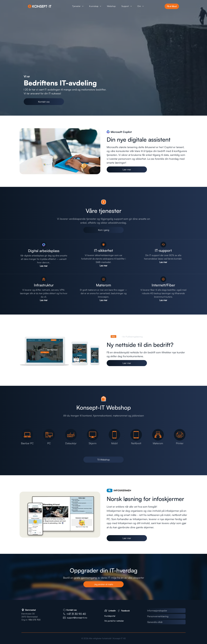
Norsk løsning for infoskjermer (145, 499)
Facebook (125, 611)
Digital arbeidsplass (44, 251)
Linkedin (112, 611)
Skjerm (93, 443)
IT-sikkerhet (103, 250)
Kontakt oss (72, 610)
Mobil (114, 443)
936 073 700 (34, 620)
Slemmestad (30, 610)
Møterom (104, 285)
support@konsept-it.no (77, 618)
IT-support (163, 250)
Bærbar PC (27, 443)
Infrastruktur (44, 285)
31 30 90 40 (79, 614)
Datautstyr (71, 443)
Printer (180, 443)
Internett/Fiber (163, 285)
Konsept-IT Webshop (104, 407)
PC (49, 443)
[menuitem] (78, 6)
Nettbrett (136, 443)
